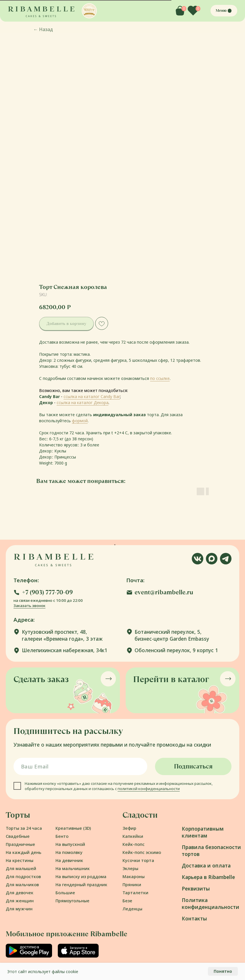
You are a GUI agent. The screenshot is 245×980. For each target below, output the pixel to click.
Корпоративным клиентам (203, 832)
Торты (18, 815)
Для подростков (23, 876)
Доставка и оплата (206, 866)
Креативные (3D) (73, 828)
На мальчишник (73, 868)
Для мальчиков (22, 884)
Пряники (132, 884)
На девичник (69, 860)
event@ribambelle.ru (164, 592)
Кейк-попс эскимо (142, 852)
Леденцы (132, 909)
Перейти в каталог (171, 679)
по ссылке (160, 378)
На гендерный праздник (81, 884)
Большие (65, 893)
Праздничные (20, 844)
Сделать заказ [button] (41, 679)
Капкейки (133, 836)
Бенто (62, 836)
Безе (127, 901)
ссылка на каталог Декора (83, 403)
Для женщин (20, 901)
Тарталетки (135, 893)
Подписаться (193, 766)
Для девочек (20, 893)
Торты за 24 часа (24, 828)
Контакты (194, 919)
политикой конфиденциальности (149, 789)
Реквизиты (196, 889)
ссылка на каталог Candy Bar (92, 396)
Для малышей (21, 868)
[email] (81, 766)
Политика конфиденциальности (210, 904)
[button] (89, 11)
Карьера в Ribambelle (208, 877)
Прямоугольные (72, 901)
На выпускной (70, 844)
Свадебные (18, 836)
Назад (43, 29)
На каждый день (24, 852)
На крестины (20, 860)
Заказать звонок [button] (29, 606)
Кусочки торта (138, 860)
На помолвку (69, 852)
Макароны (134, 876)
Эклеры (130, 868)
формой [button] (80, 421)
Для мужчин (19, 909)
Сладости (140, 815)
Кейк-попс (134, 844)
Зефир (129, 828)
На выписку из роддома (81, 876)
